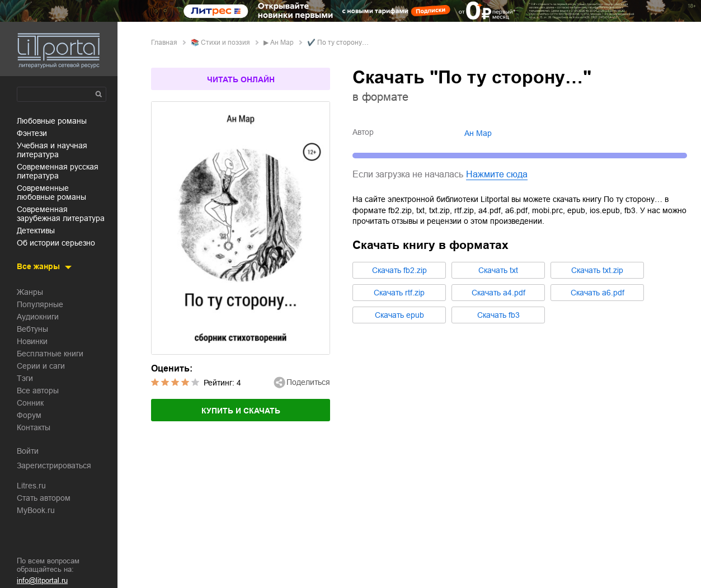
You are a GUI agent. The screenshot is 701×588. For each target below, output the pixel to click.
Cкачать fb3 (498, 315)
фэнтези (32, 133)
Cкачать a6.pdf (598, 293)
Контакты (34, 427)
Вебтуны (32, 329)
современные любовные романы (51, 192)
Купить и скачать (241, 411)
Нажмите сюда (497, 174)
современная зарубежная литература (61, 214)
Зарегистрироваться (54, 465)
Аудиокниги (38, 317)
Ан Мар (282, 43)
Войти (28, 451)
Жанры (30, 292)
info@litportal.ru (42, 580)
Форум (29, 415)
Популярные (40, 304)
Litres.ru (31, 486)
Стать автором (44, 498)
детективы (36, 231)
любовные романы (52, 121)
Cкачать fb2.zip (399, 270)
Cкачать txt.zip (597, 270)
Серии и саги (41, 366)
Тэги (25, 378)
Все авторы (38, 391)
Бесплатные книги (50, 354)
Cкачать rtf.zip (399, 293)
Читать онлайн (241, 79)
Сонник (30, 403)
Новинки (32, 341)
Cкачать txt (498, 270)
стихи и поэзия (225, 43)
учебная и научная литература (52, 150)
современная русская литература (58, 171)
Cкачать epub (399, 315)
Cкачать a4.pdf (498, 293)
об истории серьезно (56, 243)
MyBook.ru (36, 510)
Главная (164, 43)
